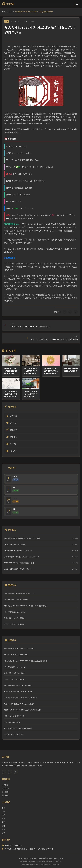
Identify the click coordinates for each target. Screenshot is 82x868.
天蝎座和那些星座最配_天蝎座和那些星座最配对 (22, 557)
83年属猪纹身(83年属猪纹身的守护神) (18, 728)
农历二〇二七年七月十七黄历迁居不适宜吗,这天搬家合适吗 (30, 371)
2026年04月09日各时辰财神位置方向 (18, 569)
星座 (3, 833)
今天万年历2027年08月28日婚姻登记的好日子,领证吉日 (11, 371)
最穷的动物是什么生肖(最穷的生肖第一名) (19, 593)
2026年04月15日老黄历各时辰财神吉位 (18, 551)
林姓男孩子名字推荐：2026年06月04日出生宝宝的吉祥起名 (26, 606)
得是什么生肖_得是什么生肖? (15, 716)
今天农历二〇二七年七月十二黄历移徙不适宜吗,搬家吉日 (30, 394)
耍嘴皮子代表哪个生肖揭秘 (14, 735)
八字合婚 (5, 788)
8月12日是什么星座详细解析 (14, 618)
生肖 (3, 829)
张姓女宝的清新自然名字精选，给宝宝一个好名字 (22, 538)
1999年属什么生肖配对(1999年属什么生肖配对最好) (23, 710)
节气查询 (5, 796)
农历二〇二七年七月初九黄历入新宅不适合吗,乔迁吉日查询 (10, 394)
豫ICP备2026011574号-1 (55, 858)
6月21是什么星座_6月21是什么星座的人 (18, 692)
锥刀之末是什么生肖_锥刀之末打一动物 (18, 685)
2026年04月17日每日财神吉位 (15, 545)
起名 (3, 815)
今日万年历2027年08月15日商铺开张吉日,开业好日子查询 (51, 371)
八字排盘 (5, 785)
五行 (3, 819)
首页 (4, 12)
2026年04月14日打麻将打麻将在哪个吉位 (19, 563)
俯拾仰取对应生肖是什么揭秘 (15, 612)
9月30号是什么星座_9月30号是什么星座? (19, 704)
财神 (3, 826)
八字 (3, 811)
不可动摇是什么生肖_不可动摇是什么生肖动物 (21, 698)
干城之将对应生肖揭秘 (12, 722)
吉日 (11, 12)
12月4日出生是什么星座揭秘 (14, 624)
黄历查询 (5, 792)
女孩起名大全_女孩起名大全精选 (16, 600)
